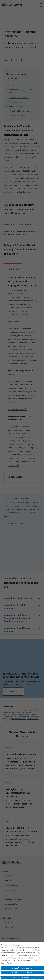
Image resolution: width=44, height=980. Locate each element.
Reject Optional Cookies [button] (22, 973)
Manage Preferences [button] (22, 978)
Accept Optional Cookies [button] (22, 968)
